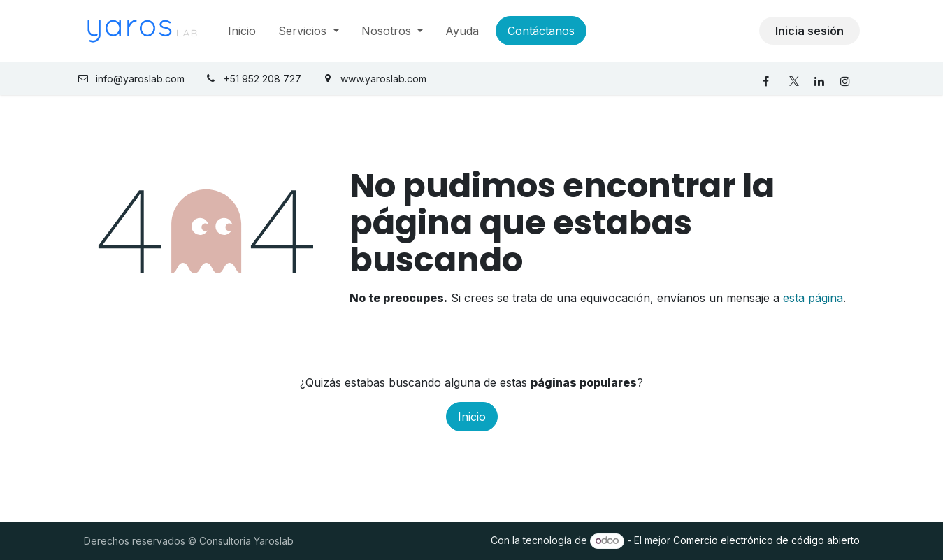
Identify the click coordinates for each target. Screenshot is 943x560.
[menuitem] (242, 31)
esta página (813, 298)
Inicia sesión (809, 31)
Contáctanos (541, 31)
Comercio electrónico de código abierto (766, 540)
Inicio (472, 417)
